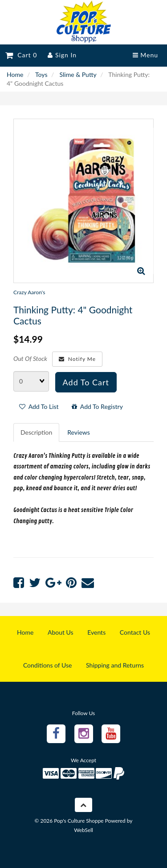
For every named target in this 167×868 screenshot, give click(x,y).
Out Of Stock (30, 358)
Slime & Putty (78, 74)
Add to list (39, 406)
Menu (145, 55)
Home (15, 74)
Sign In (62, 55)
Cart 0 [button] (21, 55)
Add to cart (86, 382)
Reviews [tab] (78, 432)
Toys (41, 74)
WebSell (83, 830)
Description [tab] (36, 432)
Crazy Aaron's (29, 292)
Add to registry (97, 406)
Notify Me (77, 359)
